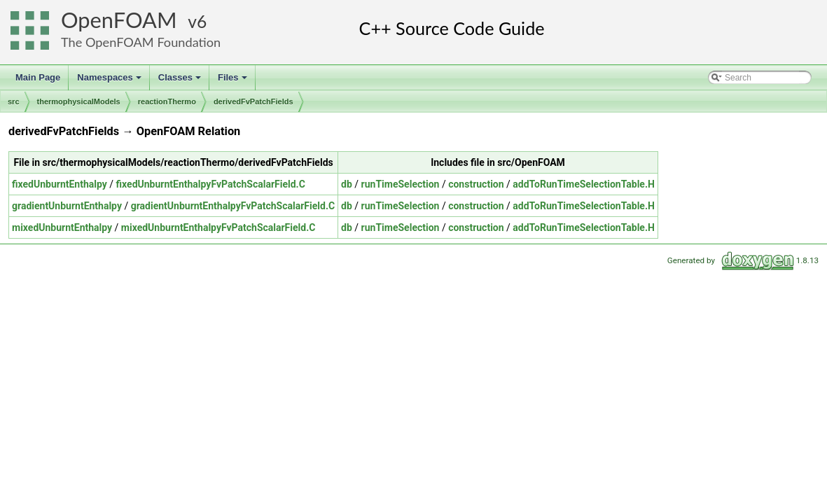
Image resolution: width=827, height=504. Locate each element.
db (347, 184)
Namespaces (110, 81)
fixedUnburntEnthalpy (60, 184)
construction (476, 184)
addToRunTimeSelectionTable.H (584, 184)
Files (234, 81)
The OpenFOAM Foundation (141, 42)
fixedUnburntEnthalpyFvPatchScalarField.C (211, 184)
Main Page (38, 77)
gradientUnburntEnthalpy (67, 206)
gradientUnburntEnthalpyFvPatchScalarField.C (233, 206)
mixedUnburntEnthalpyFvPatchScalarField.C (218, 227)
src (14, 101)
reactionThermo (167, 101)
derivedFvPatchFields (253, 101)
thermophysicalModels (79, 101)
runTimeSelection (401, 184)
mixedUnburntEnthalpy (62, 227)
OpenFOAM (119, 20)
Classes (181, 81)
